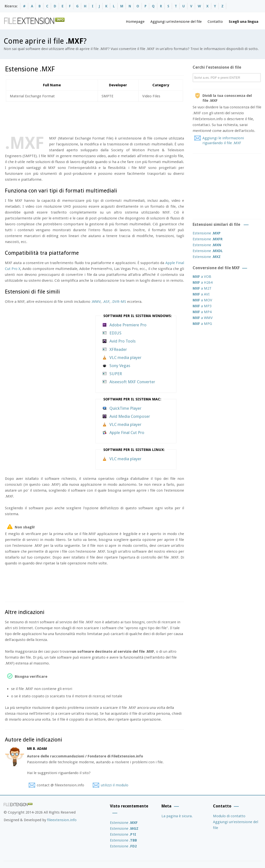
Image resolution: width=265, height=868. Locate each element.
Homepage (135, 22)
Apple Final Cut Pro (127, 433)
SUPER (116, 374)
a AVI (201, 294)
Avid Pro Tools (123, 341)
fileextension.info (62, 820)
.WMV (96, 302)
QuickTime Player (125, 408)
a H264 (203, 282)
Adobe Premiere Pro (128, 325)
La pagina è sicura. (177, 816)
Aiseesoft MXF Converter (132, 382)
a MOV (202, 300)
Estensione (207, 233)
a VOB (202, 277)
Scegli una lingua (244, 22)
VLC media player (125, 357)
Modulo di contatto (229, 816)
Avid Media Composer (130, 416)
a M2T (202, 288)
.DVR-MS (119, 302)
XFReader (118, 349)
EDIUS (115, 333)
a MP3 (202, 306)
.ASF (106, 302)
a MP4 (202, 312)
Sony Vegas (120, 366)
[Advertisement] (94, 118)
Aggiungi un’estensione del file (176, 22)
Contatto (215, 22)
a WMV (203, 318)
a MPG (202, 324)
